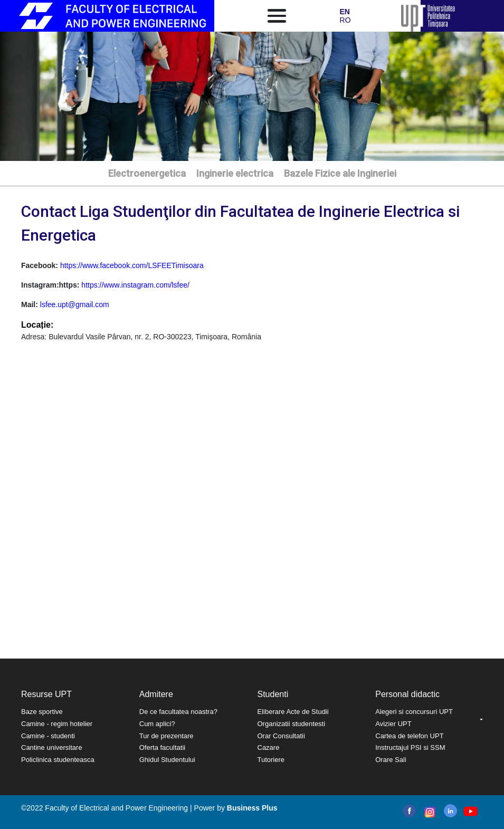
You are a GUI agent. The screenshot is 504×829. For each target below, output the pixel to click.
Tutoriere (271, 760)
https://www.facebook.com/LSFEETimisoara (132, 265)
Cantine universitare (52, 747)
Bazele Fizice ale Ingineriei (340, 173)
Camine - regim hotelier (57, 724)
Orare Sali (391, 760)
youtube (470, 811)
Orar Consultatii (281, 736)
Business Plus (252, 808)
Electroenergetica (147, 173)
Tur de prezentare (167, 736)
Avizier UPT (393, 724)
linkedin (450, 811)
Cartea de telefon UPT (409, 736)
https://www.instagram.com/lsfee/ (135, 285)
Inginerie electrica (235, 173)
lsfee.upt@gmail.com (75, 304)
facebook (409, 811)
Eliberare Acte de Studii (293, 712)
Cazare (269, 747)
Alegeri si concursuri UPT (414, 712)
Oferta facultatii (162, 747)
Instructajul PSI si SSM (410, 747)
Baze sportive (42, 712)
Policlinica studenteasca (58, 760)
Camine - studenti (48, 736)
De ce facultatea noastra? (178, 712)
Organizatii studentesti (292, 724)
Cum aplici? (157, 724)
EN (345, 12)
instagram (429, 812)
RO (345, 20)
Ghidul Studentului (167, 760)
